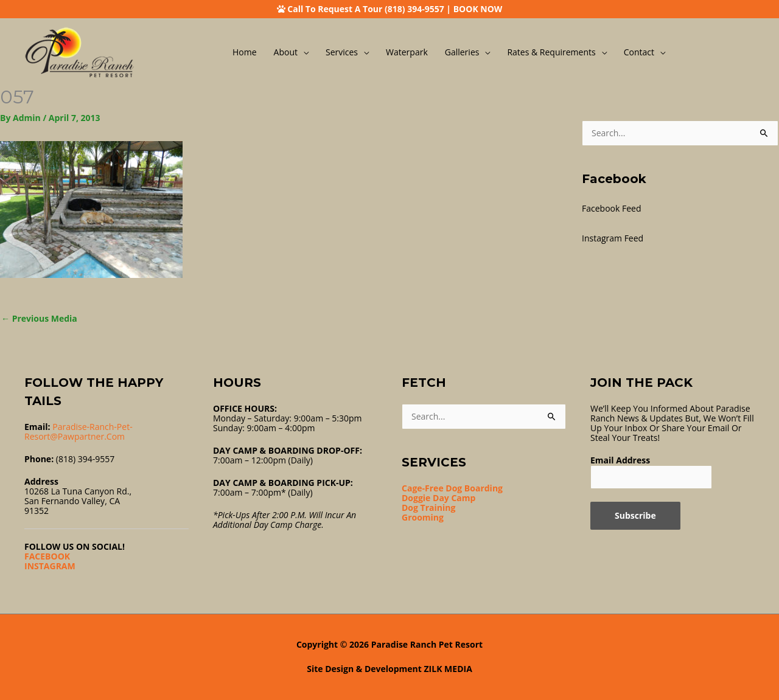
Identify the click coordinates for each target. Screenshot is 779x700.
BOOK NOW (478, 9)
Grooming (423, 517)
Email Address (620, 460)
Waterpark (407, 52)
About (286, 52)
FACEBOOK (47, 556)
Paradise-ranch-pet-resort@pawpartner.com (79, 431)
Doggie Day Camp (438, 498)
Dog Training (428, 508)
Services (342, 52)
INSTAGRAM (50, 566)
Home (245, 52)
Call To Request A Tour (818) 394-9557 (365, 9)
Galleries (462, 52)
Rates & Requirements (551, 52)
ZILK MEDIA (448, 669)
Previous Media (39, 318)
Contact (639, 52)
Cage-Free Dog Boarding (452, 488)
